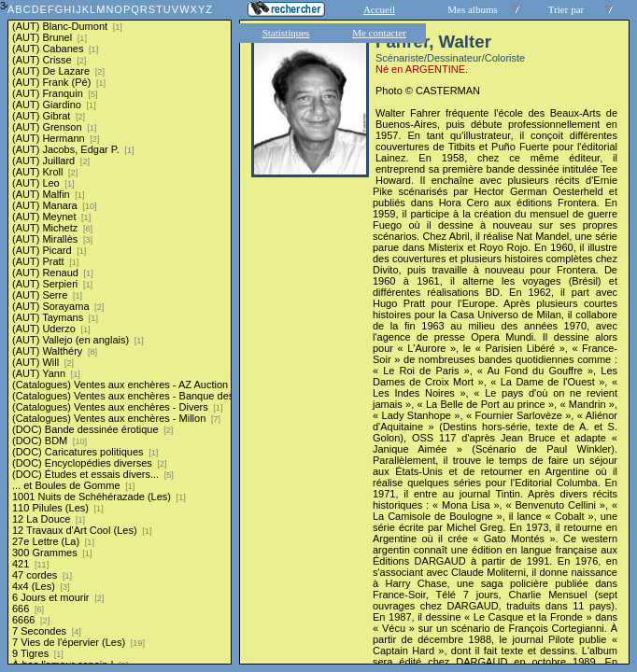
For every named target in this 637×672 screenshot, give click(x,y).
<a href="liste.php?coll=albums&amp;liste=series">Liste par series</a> (120, 332)
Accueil (379, 9)
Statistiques (286, 33)
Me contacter (379, 33)
